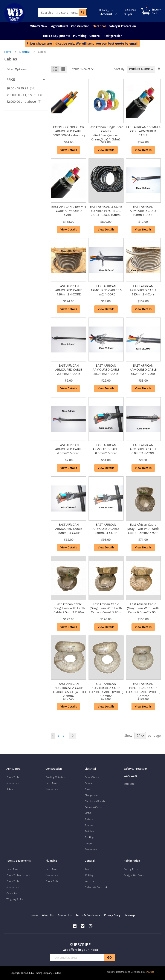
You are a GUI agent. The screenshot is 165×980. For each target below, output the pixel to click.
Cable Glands (92, 777)
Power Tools (13, 777)
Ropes (88, 869)
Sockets (89, 819)
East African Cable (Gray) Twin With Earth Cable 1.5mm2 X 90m (143, 529)
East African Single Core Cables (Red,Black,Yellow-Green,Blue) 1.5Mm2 (106, 133)
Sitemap (130, 915)
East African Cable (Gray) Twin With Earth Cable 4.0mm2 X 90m (106, 608)
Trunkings (89, 837)
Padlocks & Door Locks (96, 887)
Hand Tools (51, 783)
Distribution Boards (95, 801)
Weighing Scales (15, 899)
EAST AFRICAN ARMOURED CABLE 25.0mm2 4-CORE (106, 370)
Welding (89, 875)
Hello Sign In (106, 10)
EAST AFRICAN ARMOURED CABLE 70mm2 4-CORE (69, 529)
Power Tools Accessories (19, 875)
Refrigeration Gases (134, 875)
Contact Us (65, 915)
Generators (12, 893)
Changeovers (91, 795)
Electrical (25, 52)
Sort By (119, 69)
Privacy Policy (112, 915)
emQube (150, 972)
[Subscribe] (109, 957)
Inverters (89, 881)
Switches (89, 831)
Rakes (10, 789)
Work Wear (130, 784)
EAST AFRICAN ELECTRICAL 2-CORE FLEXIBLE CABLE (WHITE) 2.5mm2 (69, 690)
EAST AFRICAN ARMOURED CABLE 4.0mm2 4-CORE (69, 449)
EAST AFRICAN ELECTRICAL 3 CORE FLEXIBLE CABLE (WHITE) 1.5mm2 (143, 690)
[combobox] (63, 12)
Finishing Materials (55, 777)
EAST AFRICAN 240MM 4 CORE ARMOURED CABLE (69, 211)
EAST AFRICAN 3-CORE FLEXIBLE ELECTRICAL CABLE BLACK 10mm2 (106, 211)
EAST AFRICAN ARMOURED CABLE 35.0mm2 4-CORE (143, 370)
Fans (87, 789)
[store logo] (17, 13)
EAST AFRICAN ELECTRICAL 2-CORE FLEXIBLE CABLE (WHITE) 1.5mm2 (106, 690)
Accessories (12, 783)
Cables (88, 783)
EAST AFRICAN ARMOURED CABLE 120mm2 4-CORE (69, 290)
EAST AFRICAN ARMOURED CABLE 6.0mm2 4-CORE (143, 449)
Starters (89, 825)
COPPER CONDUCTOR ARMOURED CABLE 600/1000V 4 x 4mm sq (69, 131)
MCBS (88, 813)
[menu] (82, 31)
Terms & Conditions (88, 915)
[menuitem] (39, 26)
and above (25, 102)
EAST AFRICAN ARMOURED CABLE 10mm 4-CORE (143, 211)
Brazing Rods (131, 869)
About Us (48, 915)
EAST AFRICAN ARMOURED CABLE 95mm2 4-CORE (106, 529)
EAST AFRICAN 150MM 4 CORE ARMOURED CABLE (143, 131)
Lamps (88, 843)
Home (8, 52)
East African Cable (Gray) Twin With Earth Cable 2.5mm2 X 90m (69, 608)
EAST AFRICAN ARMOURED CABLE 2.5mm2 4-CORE (69, 370)
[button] (118, 12)
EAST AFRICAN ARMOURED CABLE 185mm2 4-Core (143, 290)
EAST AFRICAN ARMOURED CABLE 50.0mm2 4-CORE (106, 449)
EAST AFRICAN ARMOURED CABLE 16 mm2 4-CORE (106, 290)
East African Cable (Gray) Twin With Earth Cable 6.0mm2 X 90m (143, 608)
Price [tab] (11, 79)
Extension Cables (93, 807)
